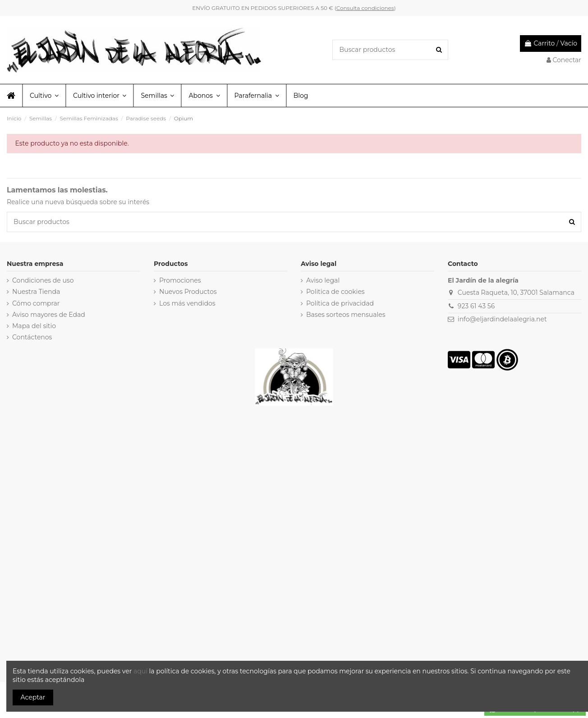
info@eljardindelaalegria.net (502, 319)
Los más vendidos (187, 303)
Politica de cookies (335, 292)
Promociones (180, 280)
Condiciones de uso (43, 280)
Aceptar (33, 697)
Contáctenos (32, 337)
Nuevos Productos (188, 292)
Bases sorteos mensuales (346, 315)
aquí (141, 671)
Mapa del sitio (34, 326)
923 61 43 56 (476, 306)
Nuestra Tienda (36, 292)
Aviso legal (323, 280)
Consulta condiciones (365, 8)
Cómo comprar (36, 303)
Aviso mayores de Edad (49, 315)
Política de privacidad (340, 303)
